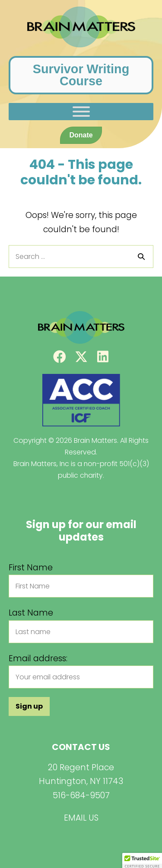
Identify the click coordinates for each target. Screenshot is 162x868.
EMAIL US (81, 818)
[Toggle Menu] (81, 112)
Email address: (38, 658)
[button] (60, 357)
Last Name (31, 613)
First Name (31, 568)
